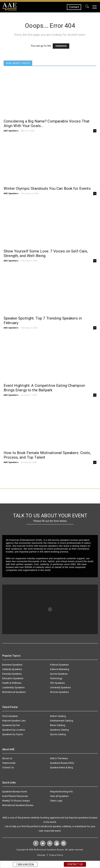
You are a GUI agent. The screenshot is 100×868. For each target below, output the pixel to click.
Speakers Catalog (59, 730)
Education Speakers (13, 678)
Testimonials (9, 763)
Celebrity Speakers (12, 669)
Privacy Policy (56, 855)
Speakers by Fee (11, 725)
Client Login (56, 801)
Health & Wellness (12, 683)
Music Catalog (58, 725)
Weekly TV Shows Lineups (16, 801)
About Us (7, 758)
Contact (74, 7)
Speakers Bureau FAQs (62, 763)
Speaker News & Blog (61, 767)
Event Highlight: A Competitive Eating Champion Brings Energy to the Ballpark (44, 388)
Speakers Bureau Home (15, 792)
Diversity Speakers (12, 674)
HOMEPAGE (61, 46)
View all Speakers (59, 796)
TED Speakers (57, 683)
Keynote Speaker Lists (14, 721)
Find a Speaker (10, 716)
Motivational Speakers (14, 692)
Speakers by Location (14, 730)
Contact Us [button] (75, 864)
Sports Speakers (59, 674)
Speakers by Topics (13, 734)
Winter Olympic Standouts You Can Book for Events (47, 188)
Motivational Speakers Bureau (18, 805)
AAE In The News (59, 758)
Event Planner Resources (15, 796)
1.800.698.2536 (25, 865)
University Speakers (60, 687)
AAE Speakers (11, 131)
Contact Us (8, 767)
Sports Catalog (58, 734)
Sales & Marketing (60, 669)
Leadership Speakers (13, 687)
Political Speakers (59, 665)
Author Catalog (58, 716)
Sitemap (41, 855)
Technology (56, 678)
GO (87, 7)
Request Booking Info (61, 792)
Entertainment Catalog (62, 721)
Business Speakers (12, 665)
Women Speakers (59, 692)
